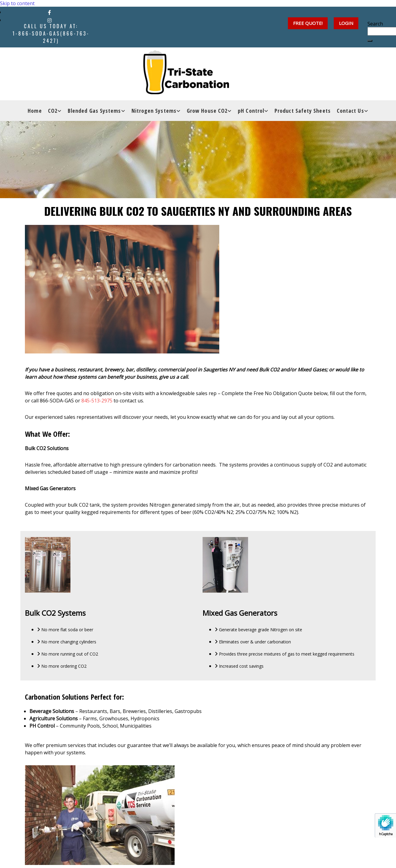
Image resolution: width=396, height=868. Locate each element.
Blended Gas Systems (94, 112)
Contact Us (350, 112)
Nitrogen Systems (154, 112)
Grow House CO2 (207, 112)
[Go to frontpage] (187, 94)
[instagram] (50, 20)
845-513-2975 (97, 401)
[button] (346, 23)
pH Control (251, 112)
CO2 (53, 112)
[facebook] (50, 12)
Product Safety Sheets (303, 112)
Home (35, 112)
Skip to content (17, 3)
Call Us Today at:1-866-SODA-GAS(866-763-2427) (51, 33)
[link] (55, 112)
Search (375, 24)
